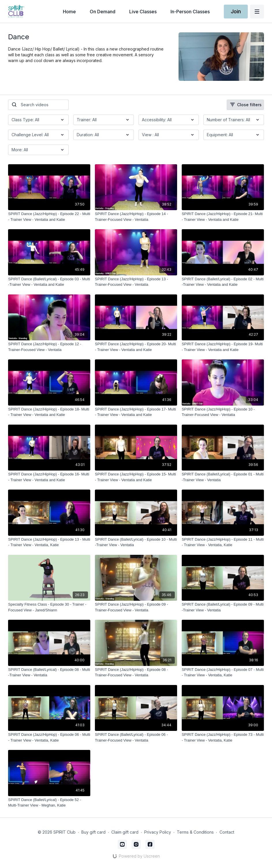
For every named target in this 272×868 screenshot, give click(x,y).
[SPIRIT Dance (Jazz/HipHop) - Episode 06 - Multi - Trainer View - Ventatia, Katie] (49, 737)
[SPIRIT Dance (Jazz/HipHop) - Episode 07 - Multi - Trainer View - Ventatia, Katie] (223, 672)
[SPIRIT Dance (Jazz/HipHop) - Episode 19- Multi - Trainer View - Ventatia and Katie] (223, 347)
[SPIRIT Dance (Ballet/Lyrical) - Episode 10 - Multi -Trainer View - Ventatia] (136, 542)
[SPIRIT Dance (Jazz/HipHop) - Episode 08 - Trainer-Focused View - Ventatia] (136, 672)
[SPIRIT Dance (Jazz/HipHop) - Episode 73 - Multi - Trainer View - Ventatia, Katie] (223, 737)
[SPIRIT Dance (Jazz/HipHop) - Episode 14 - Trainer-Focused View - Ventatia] (136, 217)
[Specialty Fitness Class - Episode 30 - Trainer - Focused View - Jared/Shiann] (49, 607)
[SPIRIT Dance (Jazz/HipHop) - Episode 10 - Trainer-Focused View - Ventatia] (223, 412)
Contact (227, 832)
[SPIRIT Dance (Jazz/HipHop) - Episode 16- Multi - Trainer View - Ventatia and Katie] (49, 477)
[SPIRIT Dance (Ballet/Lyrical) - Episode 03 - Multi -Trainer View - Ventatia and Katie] (49, 282)
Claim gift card (125, 832)
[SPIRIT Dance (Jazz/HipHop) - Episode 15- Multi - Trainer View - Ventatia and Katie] (136, 477)
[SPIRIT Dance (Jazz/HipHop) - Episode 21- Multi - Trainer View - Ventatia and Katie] (223, 217)
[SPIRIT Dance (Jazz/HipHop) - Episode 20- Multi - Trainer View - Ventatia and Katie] (136, 347)
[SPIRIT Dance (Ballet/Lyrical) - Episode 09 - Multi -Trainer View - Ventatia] (223, 607)
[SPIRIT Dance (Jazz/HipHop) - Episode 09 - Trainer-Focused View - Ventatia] (136, 607)
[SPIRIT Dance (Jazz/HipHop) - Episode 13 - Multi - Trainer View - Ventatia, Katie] (49, 542)
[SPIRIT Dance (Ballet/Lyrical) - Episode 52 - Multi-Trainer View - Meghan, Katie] (49, 803)
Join (236, 11)
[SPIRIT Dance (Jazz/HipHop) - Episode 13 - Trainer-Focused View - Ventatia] (136, 282)
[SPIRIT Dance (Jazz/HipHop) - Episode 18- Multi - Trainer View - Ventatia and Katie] (49, 412)
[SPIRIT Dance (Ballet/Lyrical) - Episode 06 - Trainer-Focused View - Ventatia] (136, 737)
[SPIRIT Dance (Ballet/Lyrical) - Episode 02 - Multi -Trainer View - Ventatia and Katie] (223, 282)
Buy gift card (93, 832)
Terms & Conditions (195, 832)
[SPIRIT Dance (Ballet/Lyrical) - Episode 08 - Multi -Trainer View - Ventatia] (49, 672)
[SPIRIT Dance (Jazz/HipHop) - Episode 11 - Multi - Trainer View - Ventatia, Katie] (223, 542)
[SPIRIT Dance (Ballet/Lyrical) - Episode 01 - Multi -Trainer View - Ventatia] (223, 477)
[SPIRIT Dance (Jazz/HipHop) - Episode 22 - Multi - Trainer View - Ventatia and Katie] (49, 217)
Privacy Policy (158, 832)
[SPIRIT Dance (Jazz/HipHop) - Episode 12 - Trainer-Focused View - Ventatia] (49, 347)
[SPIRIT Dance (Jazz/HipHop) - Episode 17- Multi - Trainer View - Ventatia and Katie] (136, 412)
